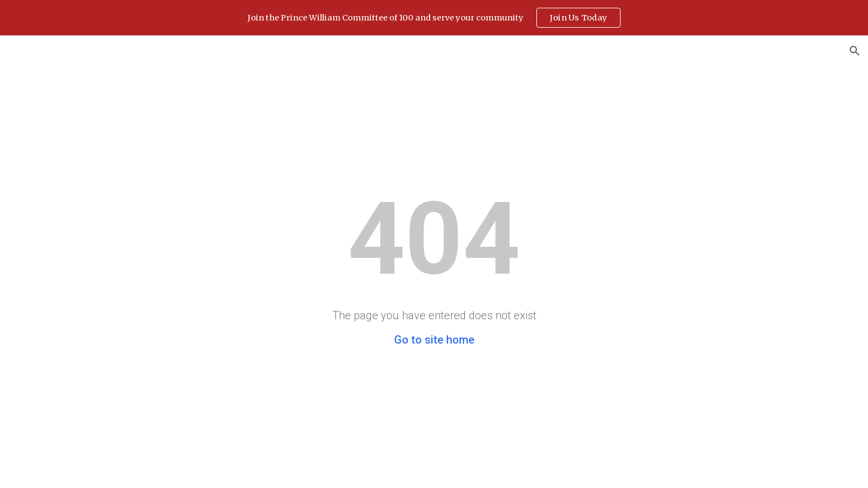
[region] (434, 18)
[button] (855, 51)
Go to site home (434, 340)
